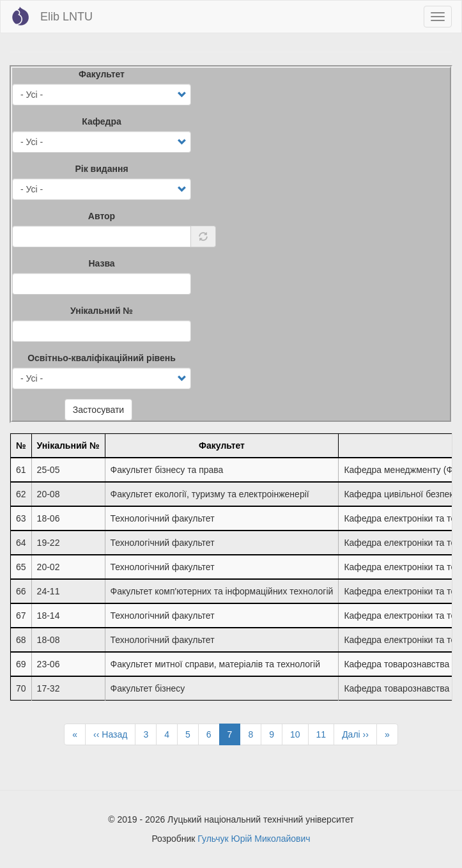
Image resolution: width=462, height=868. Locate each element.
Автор (102, 216)
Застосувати (98, 410)
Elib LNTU (66, 17)
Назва (101, 263)
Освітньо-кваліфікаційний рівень (102, 358)
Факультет (102, 74)
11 (326, 734)
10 (299, 734)
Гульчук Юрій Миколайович (254, 839)
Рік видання (101, 169)
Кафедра (102, 121)
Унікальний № (102, 311)
